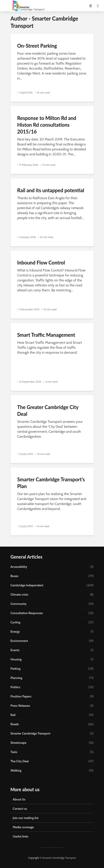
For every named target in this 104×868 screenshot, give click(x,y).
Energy (15, 632)
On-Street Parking (37, 46)
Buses (14, 576)
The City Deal (20, 761)
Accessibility (19, 567)
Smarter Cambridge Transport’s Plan (51, 483)
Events (15, 650)
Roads (15, 724)
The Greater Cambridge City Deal (48, 411)
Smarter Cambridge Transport (31, 733)
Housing (16, 659)
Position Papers (21, 696)
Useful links (21, 836)
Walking (16, 770)
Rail (13, 715)
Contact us (20, 809)
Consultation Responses (27, 613)
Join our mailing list (26, 818)
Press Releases (20, 706)
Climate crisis (19, 594)
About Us (19, 799)
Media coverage (23, 827)
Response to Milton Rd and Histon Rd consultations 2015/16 (47, 125)
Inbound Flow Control (41, 263)
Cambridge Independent (27, 585)
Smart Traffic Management (46, 335)
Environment (19, 641)
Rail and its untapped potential (51, 190)
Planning (17, 678)
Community (19, 604)
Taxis (14, 752)
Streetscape (19, 743)
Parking (16, 669)
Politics (15, 687)
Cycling (15, 622)
